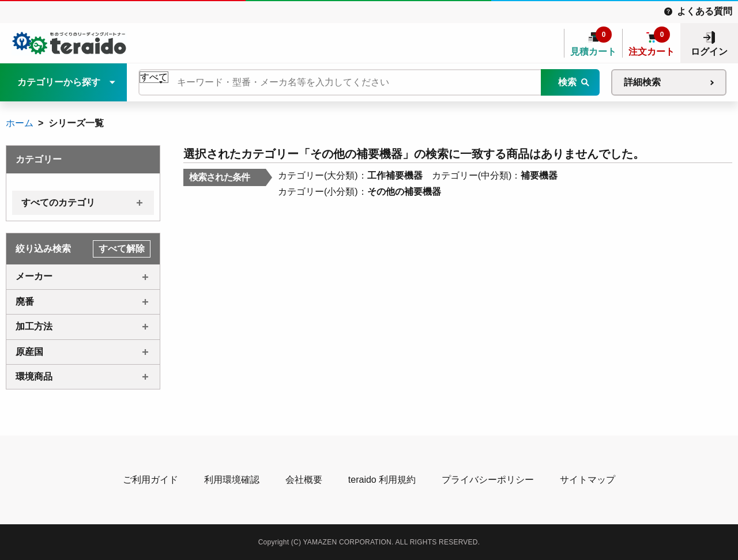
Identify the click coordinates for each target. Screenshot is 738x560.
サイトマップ (588, 480)
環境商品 (34, 377)
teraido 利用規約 (382, 480)
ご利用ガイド (150, 480)
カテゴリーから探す (59, 82)
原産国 (29, 352)
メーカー (34, 276)
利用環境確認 (232, 480)
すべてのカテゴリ (58, 203)
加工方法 (34, 326)
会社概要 (304, 480)
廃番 (25, 302)
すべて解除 (122, 249)
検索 (567, 82)
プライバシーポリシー (488, 480)
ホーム (20, 123)
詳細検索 (642, 82)
